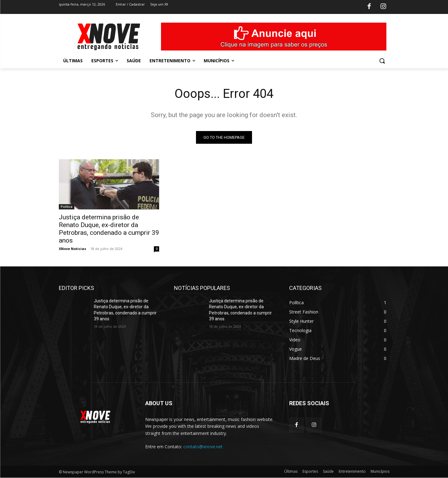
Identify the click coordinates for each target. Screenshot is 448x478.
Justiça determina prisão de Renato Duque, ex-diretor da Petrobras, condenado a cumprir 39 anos (109, 229)
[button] (382, 61)
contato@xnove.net (203, 447)
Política (67, 207)
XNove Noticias (72, 249)
